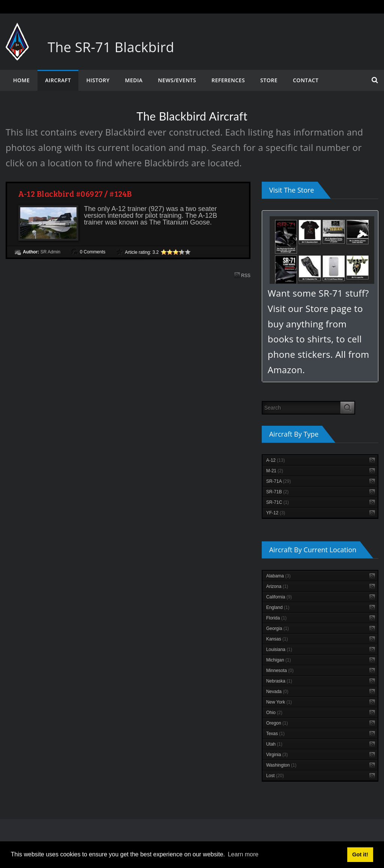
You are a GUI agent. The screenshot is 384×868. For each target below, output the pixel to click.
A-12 (276, 460)
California (279, 597)
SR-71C (278, 502)
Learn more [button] (243, 854)
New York (279, 702)
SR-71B (277, 492)
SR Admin (50, 252)
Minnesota (280, 671)
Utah (274, 744)
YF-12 (276, 513)
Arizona (277, 586)
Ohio (274, 713)
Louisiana (279, 649)
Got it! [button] (360, 854)
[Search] (301, 408)
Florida (277, 618)
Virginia (277, 755)
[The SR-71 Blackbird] (17, 30)
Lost (275, 776)
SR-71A (279, 481)
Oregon (277, 723)
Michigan (279, 660)
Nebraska (279, 681)
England (278, 607)
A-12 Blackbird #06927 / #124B (75, 193)
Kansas (277, 639)
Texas (275, 734)
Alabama (278, 576)
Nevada (277, 692)
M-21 (275, 471)
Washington (281, 765)
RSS (242, 275)
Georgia (278, 628)
